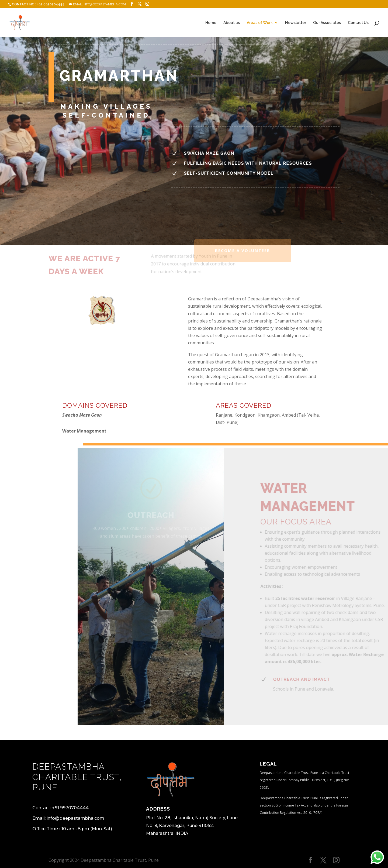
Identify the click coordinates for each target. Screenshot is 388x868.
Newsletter (296, 23)
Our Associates (327, 23)
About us (232, 23)
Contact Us (358, 23)
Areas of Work (260, 23)
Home (211, 23)
